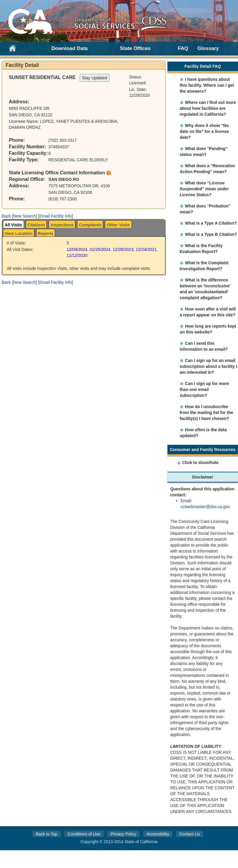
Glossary (208, 48)
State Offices (135, 48)
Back (6, 216)
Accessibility (158, 834)
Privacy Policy (123, 834)
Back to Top (47, 834)
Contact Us (190, 834)
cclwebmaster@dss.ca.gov (205, 507)
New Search (25, 216)
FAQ (183, 48)
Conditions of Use (84, 834)
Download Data (69, 48)
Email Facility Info (55, 216)
